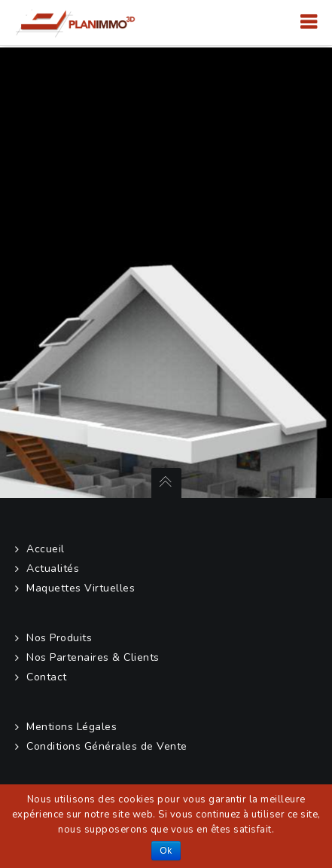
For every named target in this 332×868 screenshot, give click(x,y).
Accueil (46, 549)
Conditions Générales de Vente (107, 746)
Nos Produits (59, 638)
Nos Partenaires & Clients (93, 657)
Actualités (53, 568)
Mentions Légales (72, 727)
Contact (47, 677)
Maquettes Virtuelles (81, 588)
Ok (166, 851)
